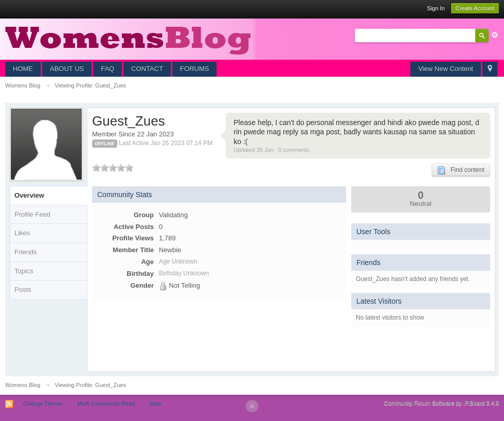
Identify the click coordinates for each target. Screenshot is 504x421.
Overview (29, 195)
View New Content (446, 69)
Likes (22, 233)
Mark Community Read (106, 404)
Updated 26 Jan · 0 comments (271, 150)
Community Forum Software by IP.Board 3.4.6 (441, 403)
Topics (24, 271)
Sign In (436, 8)
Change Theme (43, 404)
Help (156, 404)
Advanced (495, 35)
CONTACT (147, 69)
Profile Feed (32, 214)
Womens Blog (23, 385)
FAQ (107, 69)
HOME (23, 69)
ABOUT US (67, 69)
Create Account (475, 8)
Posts (23, 290)
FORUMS (194, 69)
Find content (461, 170)
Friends (25, 252)
